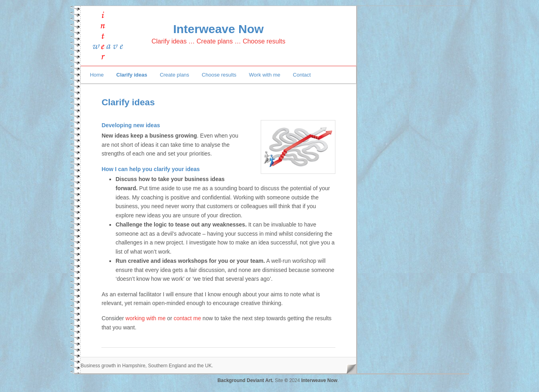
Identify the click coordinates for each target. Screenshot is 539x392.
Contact (302, 75)
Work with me (265, 75)
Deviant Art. (260, 380)
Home (97, 75)
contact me (187, 318)
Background (232, 380)
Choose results (219, 75)
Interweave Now (219, 29)
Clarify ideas (132, 75)
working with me (145, 318)
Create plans (174, 75)
